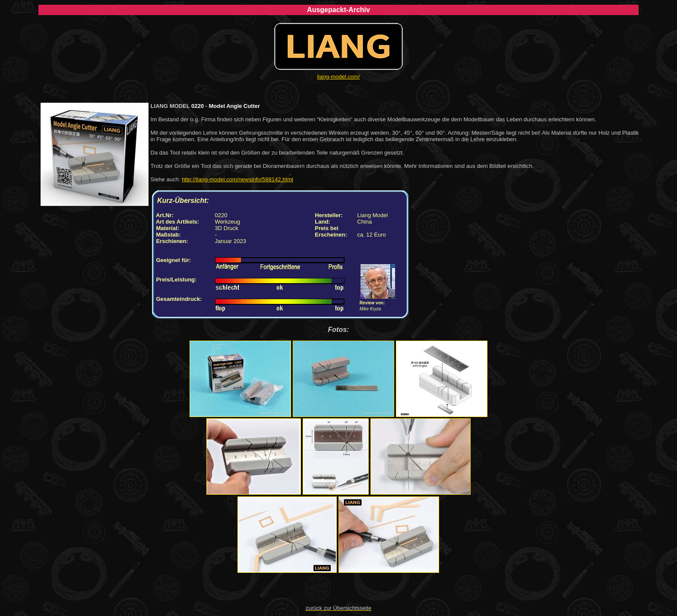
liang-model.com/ (338, 77)
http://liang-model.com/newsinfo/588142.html (237, 179)
